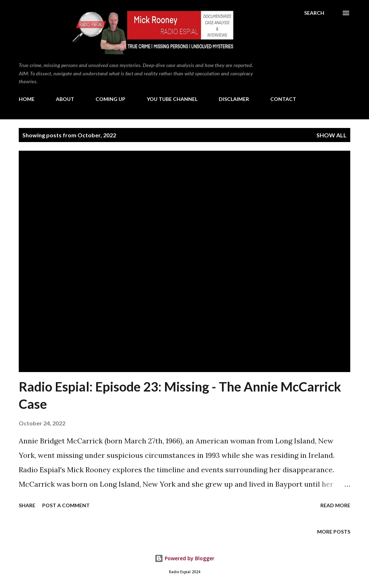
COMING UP (110, 99)
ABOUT (65, 99)
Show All (332, 135)
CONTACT (283, 99)
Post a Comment (66, 505)
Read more (335, 505)
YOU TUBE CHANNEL (172, 99)
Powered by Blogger (184, 558)
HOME (27, 99)
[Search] (314, 13)
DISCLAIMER (234, 99)
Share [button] (27, 505)
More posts (334, 532)
